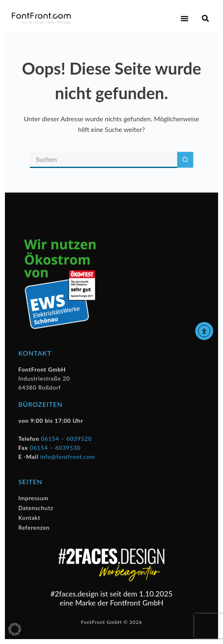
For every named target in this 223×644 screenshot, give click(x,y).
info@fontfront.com (68, 457)
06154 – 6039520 (66, 439)
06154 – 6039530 (55, 448)
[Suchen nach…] (104, 160)
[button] (185, 18)
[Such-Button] (185, 160)
